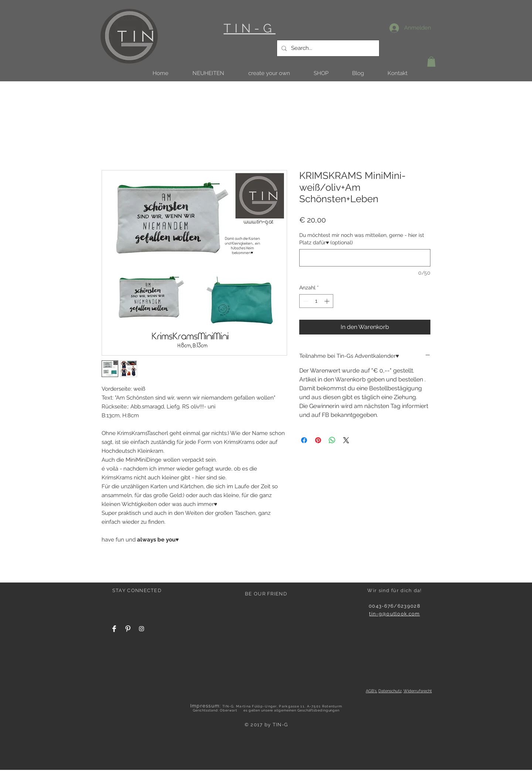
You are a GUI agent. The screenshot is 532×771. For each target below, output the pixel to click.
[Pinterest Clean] (128, 629)
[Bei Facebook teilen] (304, 440)
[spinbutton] (316, 301)
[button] (208, 73)
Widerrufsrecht (418, 691)
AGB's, (371, 691)
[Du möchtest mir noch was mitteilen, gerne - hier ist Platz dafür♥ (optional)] (365, 258)
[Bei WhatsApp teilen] (332, 440)
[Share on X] (346, 440)
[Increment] (328, 301)
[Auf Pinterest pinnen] (318, 440)
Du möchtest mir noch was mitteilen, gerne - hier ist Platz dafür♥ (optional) (362, 239)
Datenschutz (390, 691)
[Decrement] (305, 301)
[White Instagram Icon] (141, 629)
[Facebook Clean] (114, 629)
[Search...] (327, 48)
